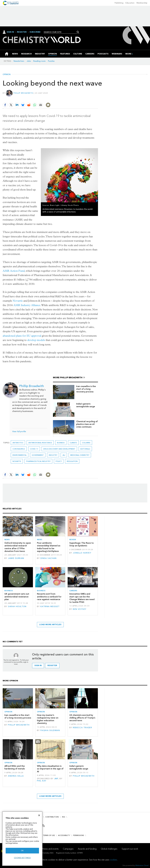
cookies (113, 860)
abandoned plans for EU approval (22, 336)
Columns (86, 443)
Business (61, 443)
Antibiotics (18, 443)
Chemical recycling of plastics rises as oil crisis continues (87, 424)
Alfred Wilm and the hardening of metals (15, 767)
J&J (64, 455)
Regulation (72, 461)
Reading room (39, 61)
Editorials (85, 449)
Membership (142, 3)
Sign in (38, 665)
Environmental (20, 455)
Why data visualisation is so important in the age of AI (50, 769)
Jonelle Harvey (82, 553)
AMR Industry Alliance (27, 305)
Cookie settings (22, 858)
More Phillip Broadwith (68, 377)
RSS (64, 817)
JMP (56, 779)
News (7, 540)
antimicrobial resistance (40, 443)
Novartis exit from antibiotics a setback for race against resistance (49, 597)
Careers (73, 591)
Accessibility (64, 835)
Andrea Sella (16, 776)
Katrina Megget (50, 606)
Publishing (119, 3)
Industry (53, 455)
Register (22, 32)
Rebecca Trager (82, 728)
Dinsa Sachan (49, 558)
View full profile (19, 432)
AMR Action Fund (14, 271)
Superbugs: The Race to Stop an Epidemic (82, 544)
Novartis (18, 301)
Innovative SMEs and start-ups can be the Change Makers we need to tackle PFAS (82, 598)
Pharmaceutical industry (38, 461)
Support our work (130, 849)
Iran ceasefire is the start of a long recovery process (86, 389)
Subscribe (35, 32)
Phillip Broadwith (23, 93)
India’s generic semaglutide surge (86, 405)
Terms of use (49, 835)
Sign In (10, 32)
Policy (59, 461)
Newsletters (19, 61)
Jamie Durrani (16, 558)
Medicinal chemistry (80, 455)
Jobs (29, 61)
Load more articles (50, 625)
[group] (128, 54)
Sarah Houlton (17, 606)
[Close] (39, 815)
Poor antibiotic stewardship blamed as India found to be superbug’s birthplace (49, 547)
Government (38, 455)
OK (22, 851)
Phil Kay (42, 781)
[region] (22, 839)
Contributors (52, 817)
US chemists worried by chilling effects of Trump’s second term (82, 718)
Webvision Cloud (142, 865)
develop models (36, 340)
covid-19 (34, 449)
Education (130, 3)
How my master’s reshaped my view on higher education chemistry (48, 719)
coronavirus (19, 449)
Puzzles (51, 61)
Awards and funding (87, 849)
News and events (51, 849)
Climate (73, 443)
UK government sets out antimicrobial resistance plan (17, 597)
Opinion (7, 74)
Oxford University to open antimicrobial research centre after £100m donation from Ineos (18, 547)
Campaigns (68, 849)
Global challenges (109, 849)
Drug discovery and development (59, 449)
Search (78, 32)
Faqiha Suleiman (50, 730)
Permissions (79, 835)
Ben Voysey (80, 609)
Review (73, 540)
